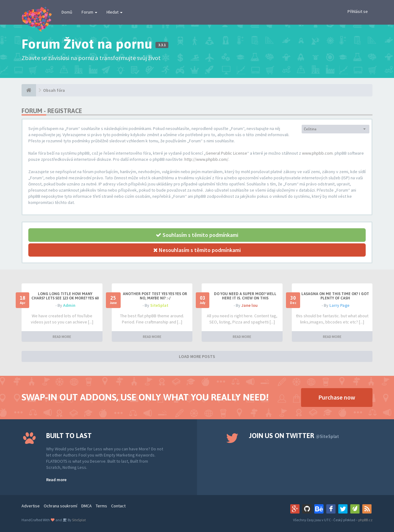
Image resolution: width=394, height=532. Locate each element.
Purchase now (337, 397)
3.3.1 (162, 45)
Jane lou (249, 305)
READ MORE (62, 337)
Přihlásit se (358, 11)
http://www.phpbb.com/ (206, 159)
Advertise (31, 506)
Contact (118, 506)
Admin (69, 305)
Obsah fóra (54, 90)
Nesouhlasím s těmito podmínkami (197, 250)
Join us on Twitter (294, 436)
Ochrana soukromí (60, 506)
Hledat (115, 12)
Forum (89, 12)
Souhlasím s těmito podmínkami (197, 235)
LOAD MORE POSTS (197, 356)
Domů (67, 12)
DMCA (86, 506)
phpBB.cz (365, 520)
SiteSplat (159, 305)
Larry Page (339, 305)
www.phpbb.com (317, 153)
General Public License (226, 153)
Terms (101, 506)
